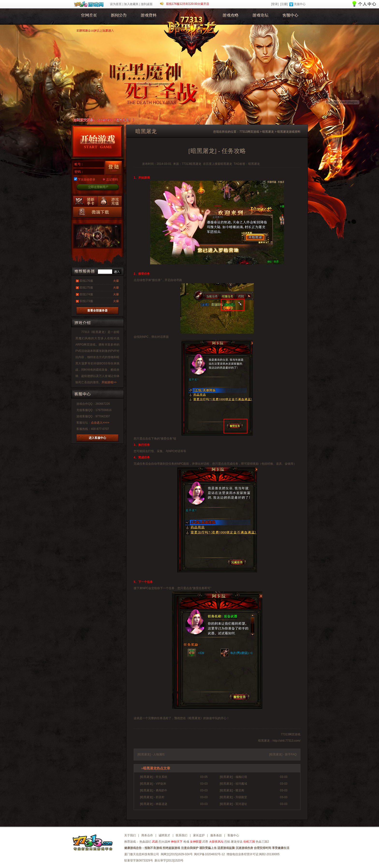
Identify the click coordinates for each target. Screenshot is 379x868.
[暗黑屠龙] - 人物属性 (151, 754)
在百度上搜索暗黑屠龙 (218, 164)
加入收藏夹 (131, 4)
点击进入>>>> (100, 423)
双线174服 (86, 294)
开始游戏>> (109, 382)
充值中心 (300, 4)
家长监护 (199, 835)
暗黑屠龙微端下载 (98, 212)
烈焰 (227, 842)
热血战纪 (145, 842)
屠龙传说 (237, 842)
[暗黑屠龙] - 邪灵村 (152, 797)
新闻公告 (118, 17)
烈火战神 (164, 842)
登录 (114, 168)
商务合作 (147, 835)
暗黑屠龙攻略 (230, 17)
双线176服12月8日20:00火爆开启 (188, 4)
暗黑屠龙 (88, 17)
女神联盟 (196, 842)
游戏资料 (148, 17)
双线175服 (86, 288)
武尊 (205, 842)
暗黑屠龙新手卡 (85, 201)
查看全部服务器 (97, 311)
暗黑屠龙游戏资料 (289, 132)
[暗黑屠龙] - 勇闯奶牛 (154, 790)
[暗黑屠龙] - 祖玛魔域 (233, 784)
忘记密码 (112, 180)
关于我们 (130, 835)
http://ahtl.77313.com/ (287, 741)
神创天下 (177, 842)
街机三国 (249, 842)
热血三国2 (262, 842)
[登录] (275, 4)
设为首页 (116, 4)
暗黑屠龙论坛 (259, 17)
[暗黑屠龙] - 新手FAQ (283, 754)
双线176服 (86, 281)
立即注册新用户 (97, 187)
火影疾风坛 (216, 842)
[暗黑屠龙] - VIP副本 (153, 784)
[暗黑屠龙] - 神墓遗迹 (154, 804)
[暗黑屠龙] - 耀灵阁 (232, 790)
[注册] (284, 4)
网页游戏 (90, 345)
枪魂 (186, 842)
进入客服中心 (97, 438)
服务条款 (216, 835)
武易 (155, 842)
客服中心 (289, 17)
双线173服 (86, 301)
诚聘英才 (164, 835)
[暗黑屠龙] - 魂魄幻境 (233, 777)
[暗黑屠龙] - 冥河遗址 (233, 804)
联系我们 (182, 835)
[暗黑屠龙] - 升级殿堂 (233, 797)
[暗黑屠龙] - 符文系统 (154, 777)
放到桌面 (147, 4)
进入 (117, 272)
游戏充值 (110, 201)
